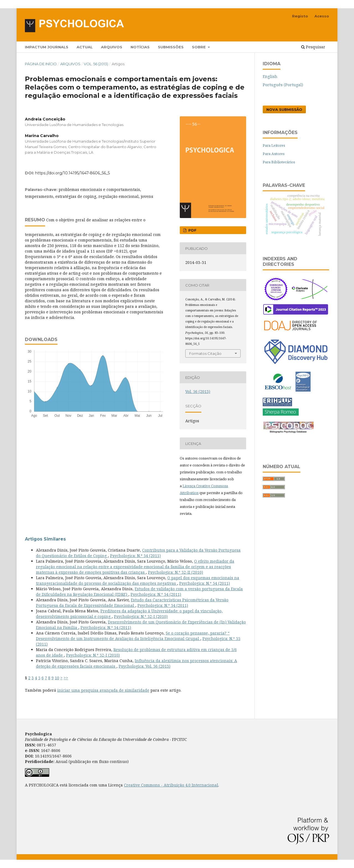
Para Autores (274, 154)
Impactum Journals (47, 47)
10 (57, 678)
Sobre (199, 47)
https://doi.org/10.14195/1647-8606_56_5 (72, 173)
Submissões (171, 47)
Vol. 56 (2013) (96, 64)
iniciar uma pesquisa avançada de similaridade (103, 690)
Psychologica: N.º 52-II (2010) (175, 572)
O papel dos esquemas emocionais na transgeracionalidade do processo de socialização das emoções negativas (138, 580)
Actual (85, 47)
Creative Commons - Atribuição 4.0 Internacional (171, 785)
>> (66, 678)
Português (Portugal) (283, 85)
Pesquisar (313, 47)
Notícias (140, 47)
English (270, 76)
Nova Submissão (284, 109)
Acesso (322, 16)
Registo (300, 16)
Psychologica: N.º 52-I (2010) (141, 616)
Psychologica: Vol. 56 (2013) (145, 666)
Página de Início (41, 64)
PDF (192, 230)
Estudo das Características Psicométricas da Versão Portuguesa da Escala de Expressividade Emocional (132, 603)
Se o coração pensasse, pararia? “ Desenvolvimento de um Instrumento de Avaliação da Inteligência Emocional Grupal (133, 636)
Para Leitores (274, 145)
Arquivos (112, 47)
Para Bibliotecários (279, 162)
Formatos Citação (205, 353)
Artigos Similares (45, 539)
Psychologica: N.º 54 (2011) (135, 556)
